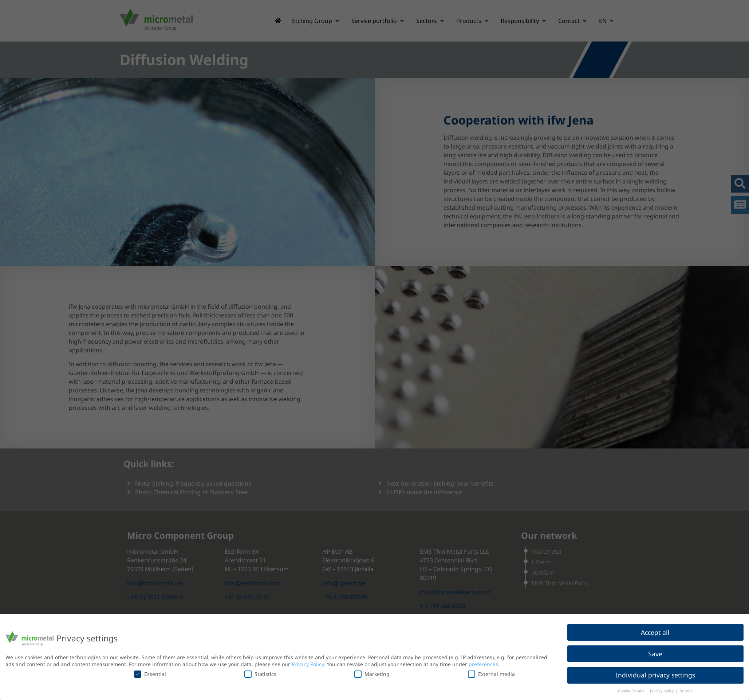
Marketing (372, 674)
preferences (483, 664)
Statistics (260, 674)
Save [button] (655, 654)
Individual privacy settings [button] (655, 675)
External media (491, 674)
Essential (150, 674)
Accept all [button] (655, 632)
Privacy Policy (308, 664)
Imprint (686, 691)
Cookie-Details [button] (632, 691)
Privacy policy (662, 691)
